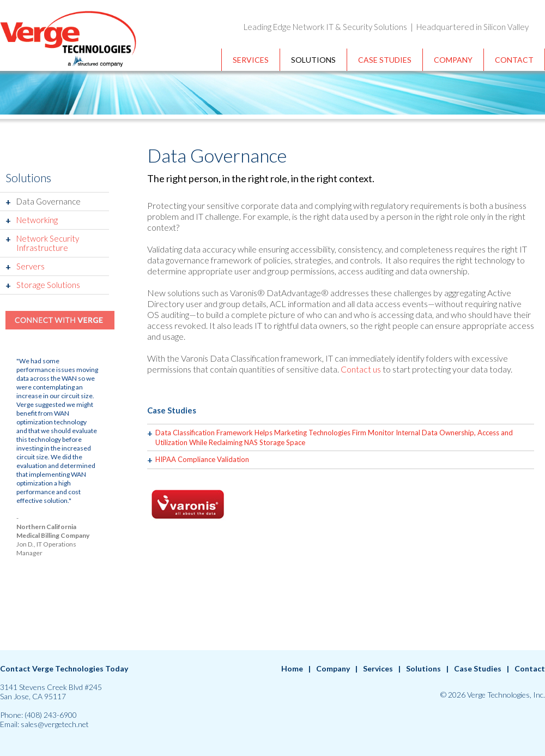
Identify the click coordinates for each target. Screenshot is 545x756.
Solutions (313, 60)
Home (292, 668)
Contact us (361, 369)
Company (453, 60)
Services (251, 60)
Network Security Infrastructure (48, 243)
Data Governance (49, 201)
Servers (31, 266)
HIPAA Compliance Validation (202, 459)
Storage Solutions (48, 285)
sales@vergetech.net (55, 724)
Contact (514, 60)
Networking (37, 220)
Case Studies (385, 60)
